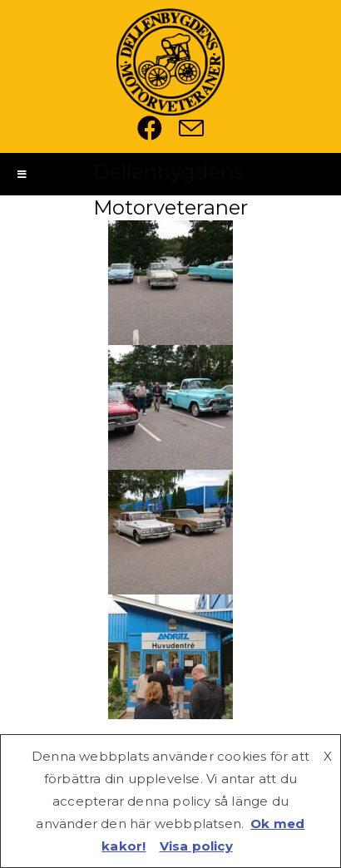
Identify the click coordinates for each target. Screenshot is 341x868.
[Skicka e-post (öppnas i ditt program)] (191, 128)
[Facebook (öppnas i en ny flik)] (158, 128)
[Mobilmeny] (22, 174)
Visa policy (196, 846)
